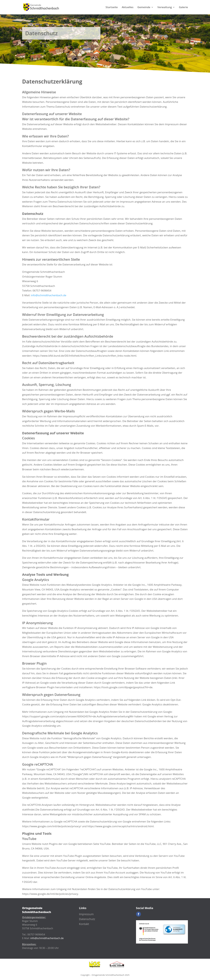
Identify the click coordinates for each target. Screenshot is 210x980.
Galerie (183, 8)
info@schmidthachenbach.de (49, 295)
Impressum (86, 914)
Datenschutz (87, 919)
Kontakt (84, 924)
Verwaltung (165, 8)
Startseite (112, 8)
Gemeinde (144, 8)
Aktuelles (128, 8)
